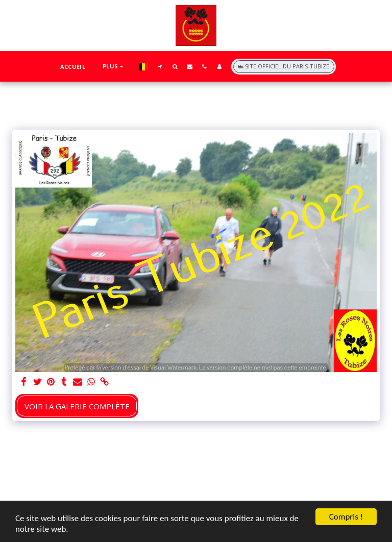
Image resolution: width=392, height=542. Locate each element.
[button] (160, 66)
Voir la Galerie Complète (77, 406)
